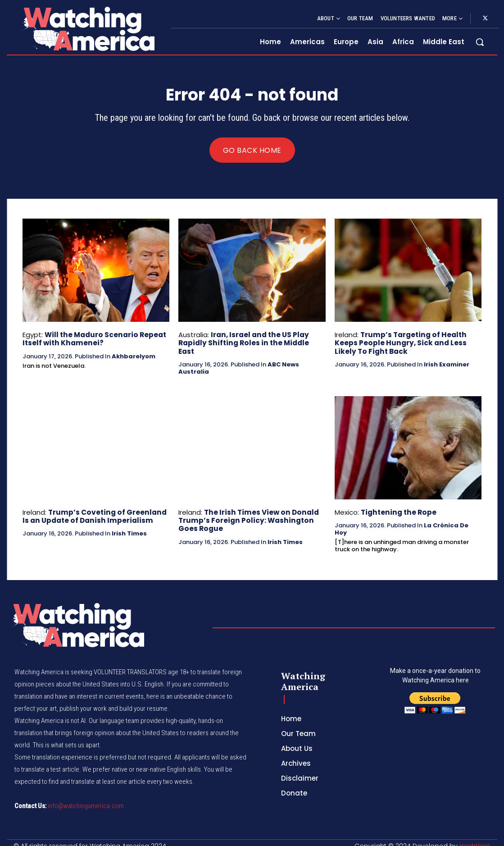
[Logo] (87, 29)
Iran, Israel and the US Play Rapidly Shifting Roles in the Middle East (250, 339)
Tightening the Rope (397, 505)
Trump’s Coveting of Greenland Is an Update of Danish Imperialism (93, 509)
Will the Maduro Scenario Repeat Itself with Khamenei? (93, 339)
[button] (480, 42)
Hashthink (475, 838)
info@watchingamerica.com (86, 798)
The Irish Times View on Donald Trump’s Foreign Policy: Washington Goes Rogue (246, 513)
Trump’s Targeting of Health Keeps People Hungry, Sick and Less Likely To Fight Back (399, 343)
